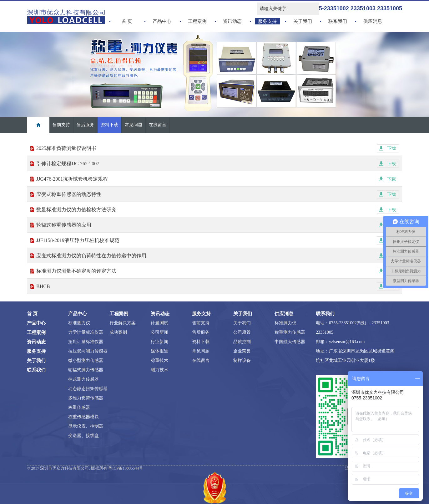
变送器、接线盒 (83, 436)
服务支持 (267, 21)
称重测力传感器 (290, 332)
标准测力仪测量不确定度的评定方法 (218, 271)
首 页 (127, 21)
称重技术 (159, 360)
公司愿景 (242, 332)
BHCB (218, 286)
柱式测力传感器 (83, 379)
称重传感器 (79, 407)
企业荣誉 (242, 351)
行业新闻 (159, 342)
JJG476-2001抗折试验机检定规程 (218, 179)
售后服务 (85, 125)
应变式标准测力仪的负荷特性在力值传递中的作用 (218, 256)
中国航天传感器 (290, 342)
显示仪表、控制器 (86, 426)
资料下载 (109, 125)
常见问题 (134, 125)
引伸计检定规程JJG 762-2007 (218, 164)
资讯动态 (232, 21)
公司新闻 (159, 332)
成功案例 (118, 332)
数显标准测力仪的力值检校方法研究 (218, 210)
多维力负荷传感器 (86, 398)
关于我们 (303, 21)
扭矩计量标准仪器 (86, 342)
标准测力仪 (79, 323)
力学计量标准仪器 (86, 332)
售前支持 (61, 125)
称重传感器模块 (83, 417)
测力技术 (159, 370)
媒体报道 (159, 351)
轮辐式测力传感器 (86, 370)
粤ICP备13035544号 (126, 468)
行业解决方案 (123, 323)
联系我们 (338, 21)
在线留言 (158, 125)
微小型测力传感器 (86, 360)
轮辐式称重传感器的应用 (218, 225)
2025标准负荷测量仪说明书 (218, 148)
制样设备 (242, 360)
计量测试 (159, 323)
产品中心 (162, 21)
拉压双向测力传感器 (88, 351)
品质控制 (242, 342)
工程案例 (197, 21)
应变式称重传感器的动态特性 (218, 194)
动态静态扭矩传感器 (88, 389)
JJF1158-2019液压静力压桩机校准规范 (218, 240)
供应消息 (373, 21)
